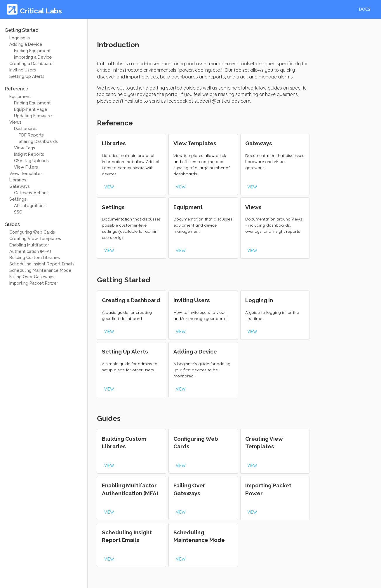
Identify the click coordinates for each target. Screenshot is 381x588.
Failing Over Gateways (32, 277)
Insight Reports (29, 154)
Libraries (18, 180)
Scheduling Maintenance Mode (40, 270)
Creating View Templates (35, 238)
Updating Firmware (33, 116)
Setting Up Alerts (27, 76)
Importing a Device (33, 57)
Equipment (20, 96)
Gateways (20, 186)
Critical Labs (41, 11)
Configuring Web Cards (32, 232)
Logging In (20, 38)
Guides (12, 224)
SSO (18, 212)
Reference (16, 89)
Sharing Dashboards (38, 141)
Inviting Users (23, 70)
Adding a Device (26, 44)
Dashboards (26, 128)
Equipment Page (31, 109)
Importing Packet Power (34, 283)
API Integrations (30, 205)
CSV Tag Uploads (31, 161)
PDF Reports (31, 135)
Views (15, 122)
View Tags (25, 148)
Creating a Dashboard (31, 63)
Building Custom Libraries (35, 257)
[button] (365, 9)
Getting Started (22, 30)
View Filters (26, 167)
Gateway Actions (31, 193)
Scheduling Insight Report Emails (42, 264)
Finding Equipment (32, 51)
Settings (18, 199)
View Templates (26, 173)
